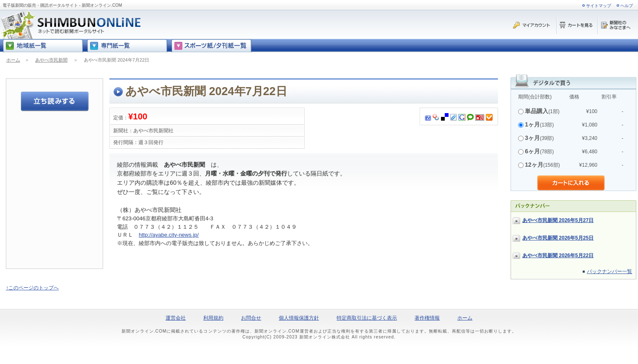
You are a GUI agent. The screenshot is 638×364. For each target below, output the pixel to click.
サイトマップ (599, 6)
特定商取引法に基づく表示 (367, 318)
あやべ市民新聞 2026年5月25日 (558, 238)
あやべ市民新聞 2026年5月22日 (558, 256)
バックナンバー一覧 (609, 271)
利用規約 (213, 318)
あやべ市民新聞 (51, 60)
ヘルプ (627, 6)
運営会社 (176, 318)
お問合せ (251, 318)
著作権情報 (427, 318)
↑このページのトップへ (32, 288)
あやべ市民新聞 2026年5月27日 (558, 220)
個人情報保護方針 (299, 318)
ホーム (13, 60)
